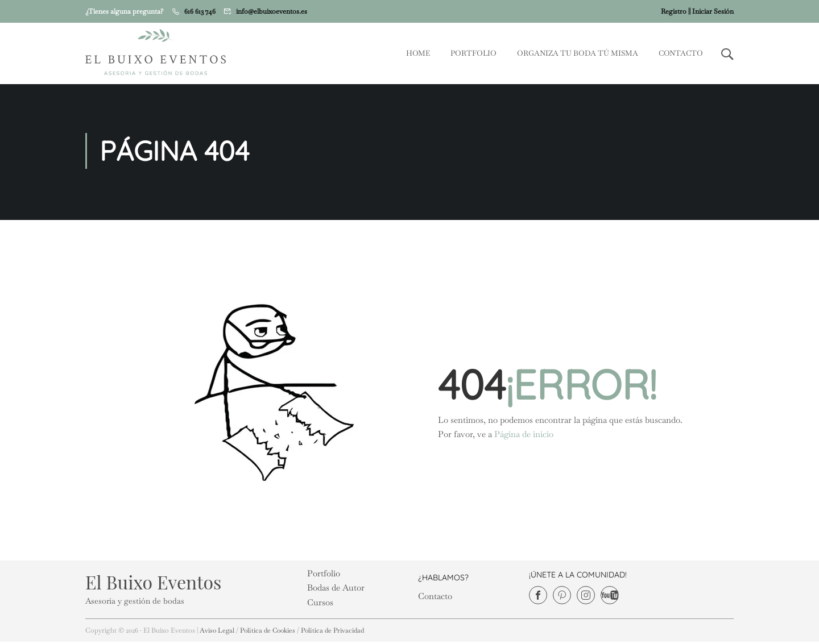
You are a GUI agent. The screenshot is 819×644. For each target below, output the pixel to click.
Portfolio (473, 54)
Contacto (681, 54)
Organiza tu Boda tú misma (578, 54)
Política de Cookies (270, 633)
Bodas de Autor (336, 590)
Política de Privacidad (339, 633)
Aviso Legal (218, 633)
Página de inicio (524, 437)
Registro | (675, 11)
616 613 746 (200, 11)
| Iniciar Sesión (712, 11)
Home (418, 54)
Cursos (320, 604)
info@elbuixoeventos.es (272, 11)
